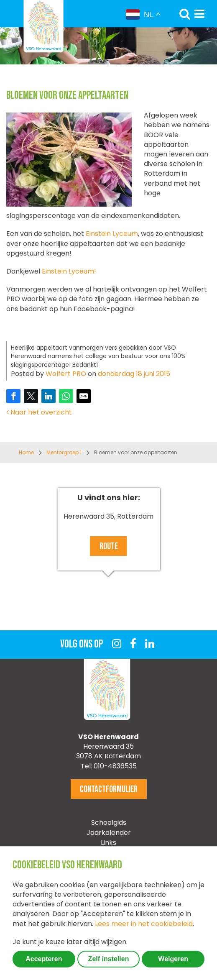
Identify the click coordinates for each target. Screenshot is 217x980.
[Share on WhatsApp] (66, 396)
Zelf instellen (109, 959)
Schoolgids (109, 823)
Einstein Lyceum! (69, 271)
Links (108, 843)
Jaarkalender (109, 833)
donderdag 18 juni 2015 (134, 374)
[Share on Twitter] (31, 396)
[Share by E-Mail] (84, 396)
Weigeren (173, 959)
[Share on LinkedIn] (49, 396)
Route (109, 546)
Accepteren (44, 959)
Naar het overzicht (39, 412)
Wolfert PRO (66, 374)
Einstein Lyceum (111, 234)
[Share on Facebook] (13, 396)
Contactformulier (109, 789)
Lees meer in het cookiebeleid (144, 924)
